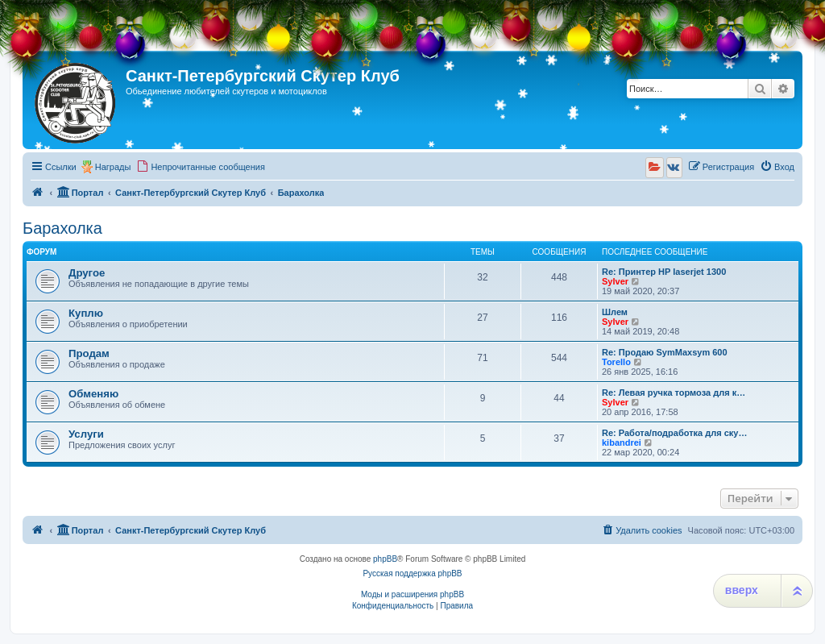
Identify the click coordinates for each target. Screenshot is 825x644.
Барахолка (62, 228)
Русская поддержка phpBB (412, 573)
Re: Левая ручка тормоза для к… (674, 393)
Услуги (86, 434)
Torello (616, 362)
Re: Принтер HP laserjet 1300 (664, 272)
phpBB (385, 559)
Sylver (615, 281)
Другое (87, 273)
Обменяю (93, 394)
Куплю (86, 313)
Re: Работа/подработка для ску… (674, 433)
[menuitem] (201, 167)
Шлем (615, 312)
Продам (89, 353)
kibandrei (622, 442)
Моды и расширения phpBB (412, 594)
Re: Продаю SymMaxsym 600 (665, 352)
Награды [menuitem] (113, 167)
